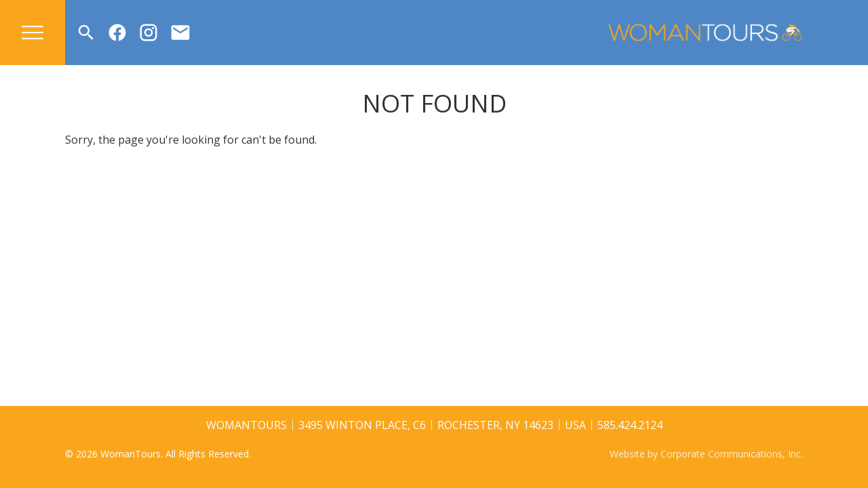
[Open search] (86, 33)
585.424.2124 (630, 425)
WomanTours (246, 425)
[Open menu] (33, 33)
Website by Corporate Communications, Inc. (706, 454)
